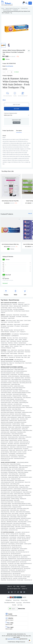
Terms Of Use (16, 600)
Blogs (18, 586)
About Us (10, 586)
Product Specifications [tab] (8, 131)
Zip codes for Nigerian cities (14, 589)
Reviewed (5, 283)
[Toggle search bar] (26, 3)
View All (30, 213)
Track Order (19, 603)
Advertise (16, 619)
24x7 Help (20, 605)
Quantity (5, 69)
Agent (16, 628)
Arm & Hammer (10, 66)
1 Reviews (7, 59)
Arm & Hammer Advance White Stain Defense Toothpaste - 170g (11, 244)
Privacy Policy (24, 600)
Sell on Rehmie (26, 603)
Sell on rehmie (17, 123)
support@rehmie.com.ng (13, 639)
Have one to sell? (16, 120)
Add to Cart (16, 104)
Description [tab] (19, 131)
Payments (23, 586)
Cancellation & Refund (10, 603)
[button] (30, 3)
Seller (16, 623)
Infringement (9, 600)
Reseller (14, 605)
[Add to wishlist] (19, 219)
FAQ (14, 586)
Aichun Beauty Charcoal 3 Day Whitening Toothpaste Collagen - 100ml (11, 201)
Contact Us (24, 589)
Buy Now (16, 109)
